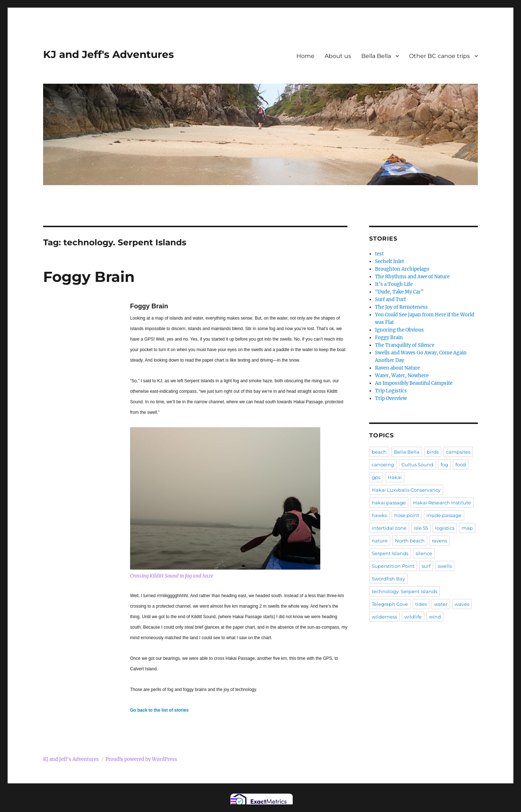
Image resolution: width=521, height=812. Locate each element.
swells (445, 566)
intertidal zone (389, 528)
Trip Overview (391, 398)
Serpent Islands (390, 553)
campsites (458, 452)
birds (433, 452)
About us (338, 56)
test (379, 254)
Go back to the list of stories (159, 710)
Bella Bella (376, 56)
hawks (379, 515)
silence (424, 553)
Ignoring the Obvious (399, 330)
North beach (410, 541)
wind (435, 617)
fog (444, 465)
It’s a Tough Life (394, 284)
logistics (445, 528)
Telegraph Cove (390, 604)
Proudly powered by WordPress (141, 759)
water (441, 604)
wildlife (413, 617)
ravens (439, 541)
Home (305, 56)
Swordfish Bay (388, 579)
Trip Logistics (391, 391)
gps (376, 477)
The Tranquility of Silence (405, 345)
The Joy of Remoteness (401, 307)
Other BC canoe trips (439, 56)
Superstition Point (393, 566)
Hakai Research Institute (442, 503)
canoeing (383, 465)
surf (426, 566)
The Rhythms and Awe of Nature (412, 277)
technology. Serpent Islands (405, 591)
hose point (407, 515)
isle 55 (421, 528)
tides (421, 604)
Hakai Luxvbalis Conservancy (406, 490)
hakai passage (389, 503)
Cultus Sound (417, 465)
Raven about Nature (397, 368)
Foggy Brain (89, 277)
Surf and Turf (390, 299)
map (467, 528)
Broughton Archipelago (402, 269)
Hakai (395, 477)
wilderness (384, 617)
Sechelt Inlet (389, 261)
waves (462, 604)
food (461, 465)
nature (380, 541)
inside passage (444, 515)
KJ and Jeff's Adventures (109, 54)
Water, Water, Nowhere (402, 376)
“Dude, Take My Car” (399, 292)
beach (379, 452)
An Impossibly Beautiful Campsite (414, 383)
